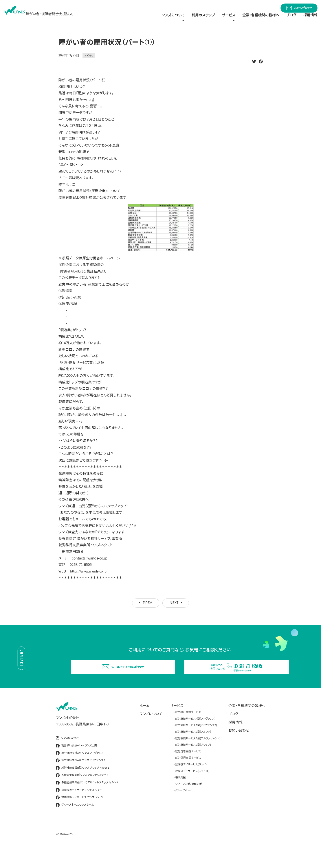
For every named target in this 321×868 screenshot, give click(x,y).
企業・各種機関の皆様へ (255, 20)
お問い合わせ (299, 8)
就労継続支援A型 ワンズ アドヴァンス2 (80, 779)
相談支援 (180, 795)
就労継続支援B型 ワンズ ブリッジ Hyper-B (83, 786)
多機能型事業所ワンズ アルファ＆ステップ (82, 793)
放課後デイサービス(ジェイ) (191, 782)
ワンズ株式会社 (67, 756)
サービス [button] (217, 20)
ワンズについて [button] (152, 20)
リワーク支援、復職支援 (188, 802)
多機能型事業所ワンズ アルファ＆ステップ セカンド (87, 801)
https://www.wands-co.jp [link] (91, 581)
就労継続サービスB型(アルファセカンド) (198, 756)
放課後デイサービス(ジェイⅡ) (192, 789)
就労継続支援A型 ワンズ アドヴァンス (80, 771)
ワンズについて (151, 732)
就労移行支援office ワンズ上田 (76, 764)
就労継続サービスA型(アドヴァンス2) (196, 743)
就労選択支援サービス (188, 776)
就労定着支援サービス (188, 769)
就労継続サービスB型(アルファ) (193, 750)
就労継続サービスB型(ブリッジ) (193, 763)
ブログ (289, 20)
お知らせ (89, 65)
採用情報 (310, 20)
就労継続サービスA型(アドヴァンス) (195, 737)
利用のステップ (189, 20)
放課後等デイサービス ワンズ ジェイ (79, 808)
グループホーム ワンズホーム (75, 823)
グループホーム (184, 808)
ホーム (145, 723)
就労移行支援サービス (188, 730)
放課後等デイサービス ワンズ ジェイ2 (80, 815)
